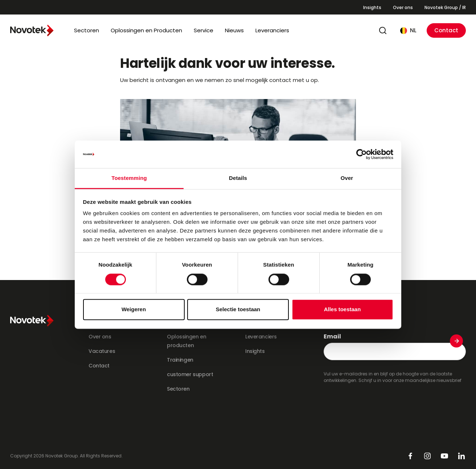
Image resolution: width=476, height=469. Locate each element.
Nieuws (234, 30)
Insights (372, 7)
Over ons (403, 7)
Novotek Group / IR (445, 7)
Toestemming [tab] (129, 178)
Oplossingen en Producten (146, 30)
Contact (446, 30)
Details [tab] (238, 178)
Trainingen (180, 360)
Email (332, 337)
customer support (190, 374)
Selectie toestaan (238, 310)
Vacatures (102, 351)
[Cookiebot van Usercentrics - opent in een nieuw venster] (362, 154)
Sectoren (87, 30)
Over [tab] (347, 178)
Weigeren (134, 310)
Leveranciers (272, 30)
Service (204, 30)
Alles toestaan (342, 310)
